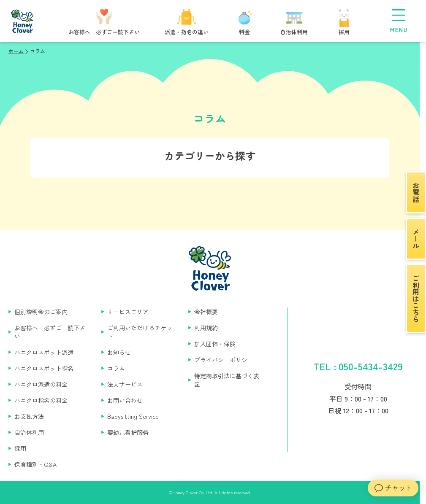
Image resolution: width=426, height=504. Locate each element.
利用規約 (206, 328)
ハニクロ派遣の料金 (41, 384)
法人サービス (125, 384)
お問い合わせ (125, 400)
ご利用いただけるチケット (140, 332)
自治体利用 (29, 432)
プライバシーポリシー (224, 360)
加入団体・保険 (215, 344)
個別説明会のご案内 (41, 312)
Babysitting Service (133, 416)
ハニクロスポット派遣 (44, 352)
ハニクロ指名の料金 (41, 400)
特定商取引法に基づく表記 (227, 380)
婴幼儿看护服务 (128, 432)
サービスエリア (128, 312)
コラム (116, 368)
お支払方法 (29, 416)
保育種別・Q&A (35, 464)
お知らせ (119, 352)
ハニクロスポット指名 (44, 368)
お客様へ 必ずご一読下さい (50, 332)
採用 (20, 448)
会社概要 (206, 312)
